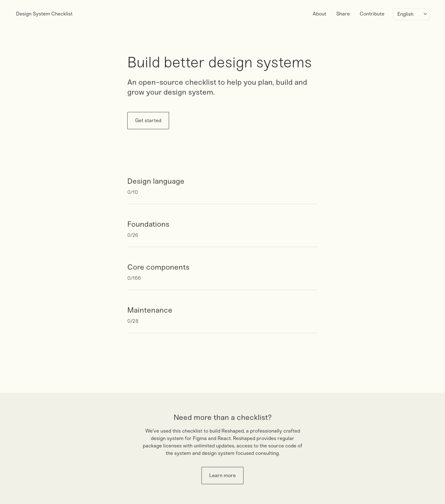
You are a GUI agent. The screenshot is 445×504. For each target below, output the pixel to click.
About (320, 14)
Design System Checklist (44, 14)
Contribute (372, 14)
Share (343, 14)
